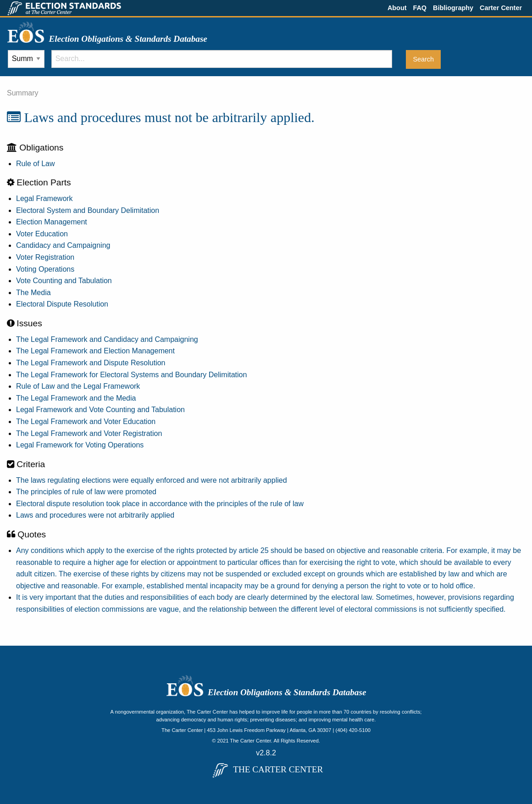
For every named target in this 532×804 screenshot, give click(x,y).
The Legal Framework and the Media (76, 398)
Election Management (52, 222)
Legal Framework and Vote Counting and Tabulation (100, 410)
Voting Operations (45, 269)
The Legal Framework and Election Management (95, 351)
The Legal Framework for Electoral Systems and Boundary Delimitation (131, 375)
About (397, 8)
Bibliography (453, 8)
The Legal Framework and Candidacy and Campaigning (107, 339)
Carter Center (501, 8)
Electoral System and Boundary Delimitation (88, 210)
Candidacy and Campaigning (63, 245)
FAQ (420, 8)
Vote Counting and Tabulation (64, 281)
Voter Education (42, 234)
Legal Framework (44, 198)
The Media (33, 293)
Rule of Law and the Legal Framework (78, 386)
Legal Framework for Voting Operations (80, 445)
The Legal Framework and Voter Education (86, 422)
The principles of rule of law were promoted (86, 492)
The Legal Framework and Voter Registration (89, 433)
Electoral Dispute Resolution (62, 304)
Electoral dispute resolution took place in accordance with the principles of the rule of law (160, 504)
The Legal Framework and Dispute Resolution (91, 363)
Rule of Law (36, 164)
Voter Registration (45, 257)
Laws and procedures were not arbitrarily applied (95, 515)
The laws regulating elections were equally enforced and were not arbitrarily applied (152, 480)
